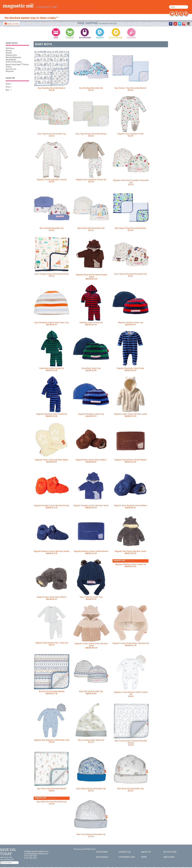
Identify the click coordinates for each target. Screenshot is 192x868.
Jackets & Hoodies (14, 62)
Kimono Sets (11, 55)
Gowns (9, 50)
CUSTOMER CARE (127, 857)
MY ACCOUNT (170, 852)
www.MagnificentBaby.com (36, 854)
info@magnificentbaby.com (36, 851)
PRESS (144, 857)
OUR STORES (102, 852)
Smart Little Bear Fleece (17, 64)
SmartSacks (11, 59)
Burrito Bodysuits (13, 57)
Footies (9, 53)
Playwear (10, 71)
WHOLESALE (102, 857)
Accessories (11, 69)
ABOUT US (146, 852)
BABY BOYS (44, 44)
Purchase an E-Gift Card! (84, 849)
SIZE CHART (169, 857)
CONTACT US (124, 852)
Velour (9, 67)
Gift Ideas (10, 48)
